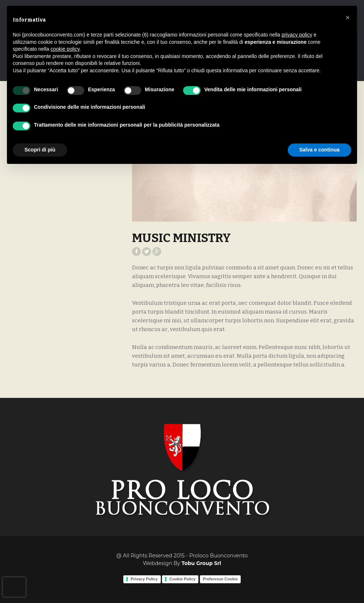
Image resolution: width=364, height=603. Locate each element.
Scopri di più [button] (40, 150)
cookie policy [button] (65, 49)
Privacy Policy (144, 579)
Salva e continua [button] (320, 150)
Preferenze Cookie (220, 579)
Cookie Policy (182, 579)
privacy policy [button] (297, 35)
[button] (348, 18)
